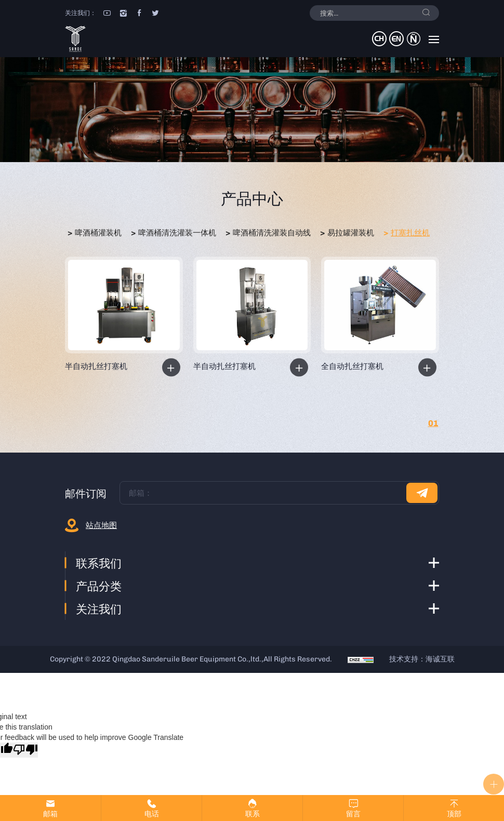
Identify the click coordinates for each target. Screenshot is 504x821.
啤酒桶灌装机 (98, 233)
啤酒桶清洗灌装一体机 (177, 233)
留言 (353, 814)
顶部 (454, 814)
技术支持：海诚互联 (422, 659)
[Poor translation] (25, 750)
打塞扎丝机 (410, 233)
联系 (253, 814)
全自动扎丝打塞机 (352, 366)
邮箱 (50, 814)
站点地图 (101, 525)
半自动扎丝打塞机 (96, 366)
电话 (152, 814)
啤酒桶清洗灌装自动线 (272, 233)
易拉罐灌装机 (351, 233)
